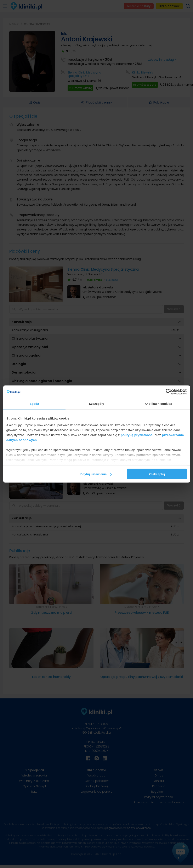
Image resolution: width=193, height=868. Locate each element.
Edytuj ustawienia (96, 474)
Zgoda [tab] (34, 404)
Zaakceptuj (157, 474)
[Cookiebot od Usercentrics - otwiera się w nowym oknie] (169, 392)
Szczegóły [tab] (96, 404)
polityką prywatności (137, 435)
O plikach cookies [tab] (159, 404)
